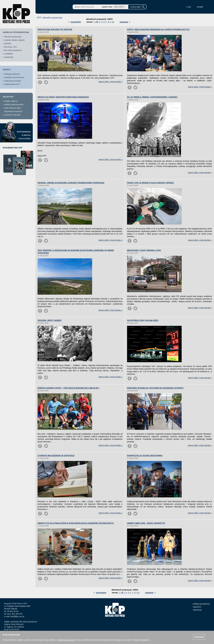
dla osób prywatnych (13, 50)
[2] (97, 22)
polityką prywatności (66, 640)
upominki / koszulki (12, 115)
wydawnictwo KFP (12, 84)
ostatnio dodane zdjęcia (14, 40)
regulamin (197, 607)
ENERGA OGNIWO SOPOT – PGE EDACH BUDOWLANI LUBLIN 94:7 (68, 388)
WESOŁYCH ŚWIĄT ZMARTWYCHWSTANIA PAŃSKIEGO (63, 97)
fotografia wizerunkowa (14, 77)
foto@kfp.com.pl (17, 616)
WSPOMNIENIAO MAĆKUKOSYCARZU (24, 135)
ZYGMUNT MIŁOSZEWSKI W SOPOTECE (56, 456)
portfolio (8, 43)
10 (113, 22)
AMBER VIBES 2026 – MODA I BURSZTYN (146, 523)
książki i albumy (11, 101)
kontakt (200, 7)
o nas (189, 7)
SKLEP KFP (8, 97)
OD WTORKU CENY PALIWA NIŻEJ (143, 320)
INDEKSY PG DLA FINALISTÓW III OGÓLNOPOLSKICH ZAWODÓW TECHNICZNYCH (76, 523)
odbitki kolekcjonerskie (14, 105)
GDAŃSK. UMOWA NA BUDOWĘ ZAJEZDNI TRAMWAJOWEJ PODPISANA (71, 183)
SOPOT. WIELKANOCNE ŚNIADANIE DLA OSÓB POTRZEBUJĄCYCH (158, 29)
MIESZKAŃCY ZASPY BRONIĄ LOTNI (144, 250)
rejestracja (9, 57)
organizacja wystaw (13, 81)
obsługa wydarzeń (12, 74)
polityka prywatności (201, 604)
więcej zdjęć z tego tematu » (111, 82)
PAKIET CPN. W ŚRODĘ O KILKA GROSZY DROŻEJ (150, 183)
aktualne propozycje (13, 37)
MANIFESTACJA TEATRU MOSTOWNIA (145, 456)
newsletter (9, 54)
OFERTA (7, 70)
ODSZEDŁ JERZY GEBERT (50, 320)
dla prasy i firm (11, 47)
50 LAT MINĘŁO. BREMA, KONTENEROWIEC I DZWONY (152, 97)
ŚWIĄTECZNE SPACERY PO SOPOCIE (55, 29)
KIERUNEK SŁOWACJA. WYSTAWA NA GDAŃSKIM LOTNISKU (155, 388)
